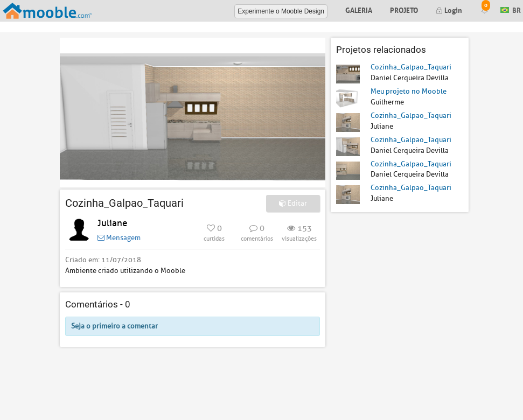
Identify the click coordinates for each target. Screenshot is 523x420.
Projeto (404, 9)
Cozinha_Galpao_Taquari (411, 67)
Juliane (112, 223)
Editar (293, 203)
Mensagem (119, 238)
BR (511, 9)
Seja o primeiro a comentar (114, 326)
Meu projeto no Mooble (409, 91)
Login (449, 9)
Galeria (359, 9)
